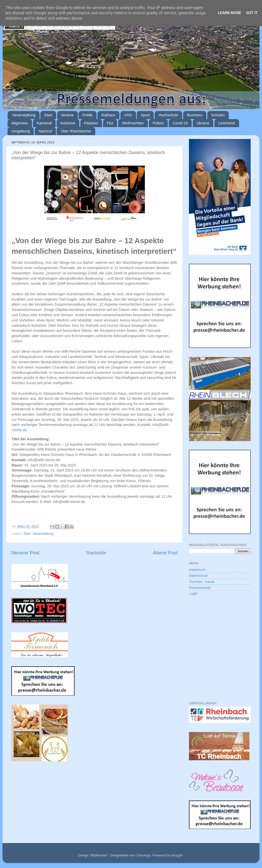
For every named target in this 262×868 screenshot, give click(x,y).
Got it (252, 13)
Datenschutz (198, 576)
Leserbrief (227, 123)
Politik (87, 115)
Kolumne (68, 123)
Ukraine (203, 123)
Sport (145, 115)
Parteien (91, 123)
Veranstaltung (24, 115)
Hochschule (168, 115)
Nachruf (45, 131)
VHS (128, 115)
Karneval (44, 123)
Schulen (218, 115)
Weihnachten (133, 123)
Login (193, 593)
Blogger (177, 855)
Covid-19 (180, 123)
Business (195, 115)
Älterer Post (165, 553)
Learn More (230, 13)
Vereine (67, 115)
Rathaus (108, 115)
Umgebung (21, 131)
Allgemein (20, 123)
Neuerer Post (25, 553)
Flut (110, 123)
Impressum (197, 570)
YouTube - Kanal (202, 582)
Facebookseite (200, 588)
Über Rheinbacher (76, 131)
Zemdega (143, 855)
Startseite (96, 553)
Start (48, 115)
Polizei (158, 123)
